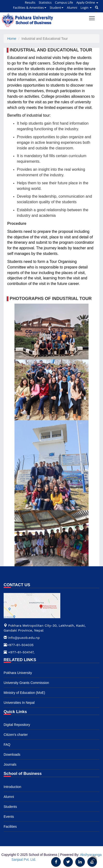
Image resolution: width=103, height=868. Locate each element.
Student (57, 8)
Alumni (72, 8)
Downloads (12, 754)
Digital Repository (17, 725)
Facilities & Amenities (30, 8)
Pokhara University (18, 673)
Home (12, 39)
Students (10, 807)
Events (9, 817)
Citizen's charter (16, 735)
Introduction (12, 787)
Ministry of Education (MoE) (24, 693)
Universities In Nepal (19, 703)
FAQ (7, 745)
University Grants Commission (26, 683)
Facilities (10, 827)
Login (86, 8)
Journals (10, 764)
